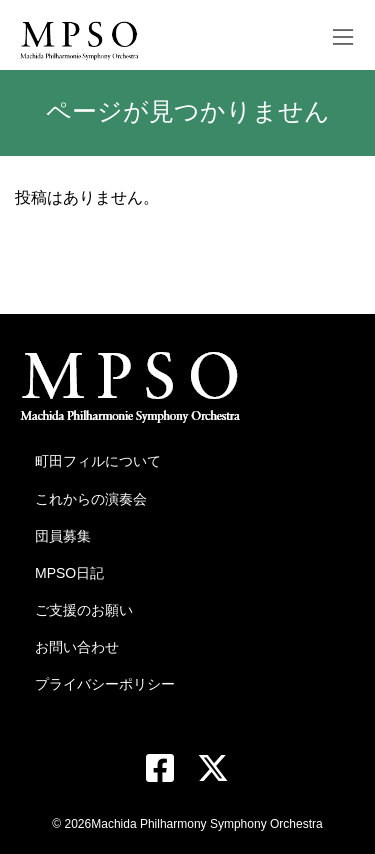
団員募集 (63, 536)
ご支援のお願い (84, 610)
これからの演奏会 (91, 499)
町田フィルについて (98, 461)
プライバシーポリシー (105, 684)
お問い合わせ (77, 647)
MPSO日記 (69, 573)
